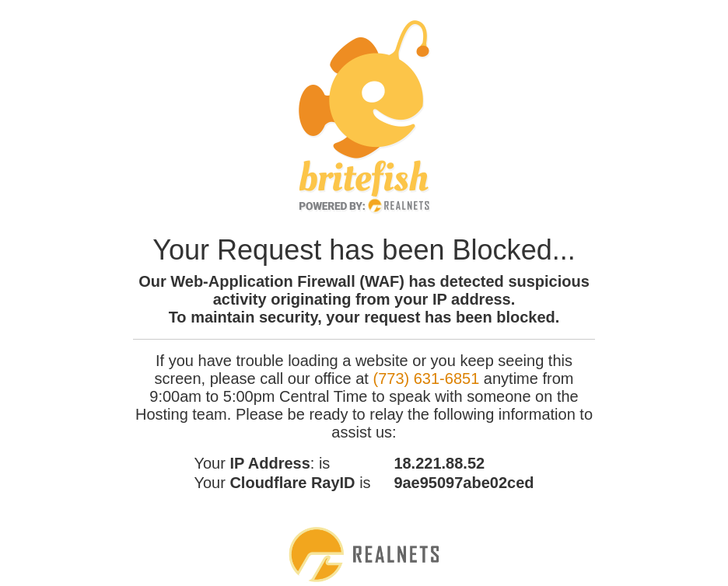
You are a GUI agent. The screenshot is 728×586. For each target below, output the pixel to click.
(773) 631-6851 (426, 378)
